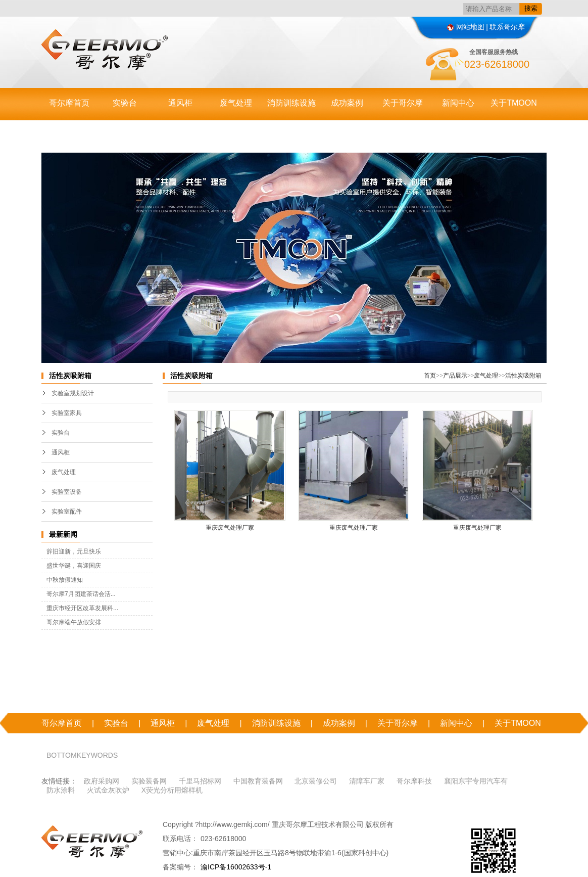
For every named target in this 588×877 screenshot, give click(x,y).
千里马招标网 (200, 781)
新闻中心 (458, 103)
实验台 (125, 103)
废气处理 (236, 103)
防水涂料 (61, 790)
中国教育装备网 (258, 781)
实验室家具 (67, 413)
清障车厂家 (367, 781)
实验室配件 (67, 512)
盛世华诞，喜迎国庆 (74, 566)
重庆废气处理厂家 (230, 528)
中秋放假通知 (65, 580)
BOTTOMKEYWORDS (82, 755)
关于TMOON (514, 103)
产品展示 (455, 376)
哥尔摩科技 (414, 781)
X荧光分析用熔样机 (172, 790)
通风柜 (180, 103)
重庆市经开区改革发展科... (82, 608)
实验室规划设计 (73, 393)
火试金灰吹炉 (108, 790)
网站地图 (466, 27)
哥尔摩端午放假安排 (74, 622)
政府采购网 (102, 781)
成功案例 (347, 103)
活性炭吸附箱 (523, 376)
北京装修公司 (316, 781)
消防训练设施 (291, 103)
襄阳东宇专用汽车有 (476, 781)
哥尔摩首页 (69, 103)
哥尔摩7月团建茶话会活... (81, 594)
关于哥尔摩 (403, 103)
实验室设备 (67, 492)
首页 (430, 376)
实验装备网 (149, 781)
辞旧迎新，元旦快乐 (74, 551)
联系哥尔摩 (507, 27)
